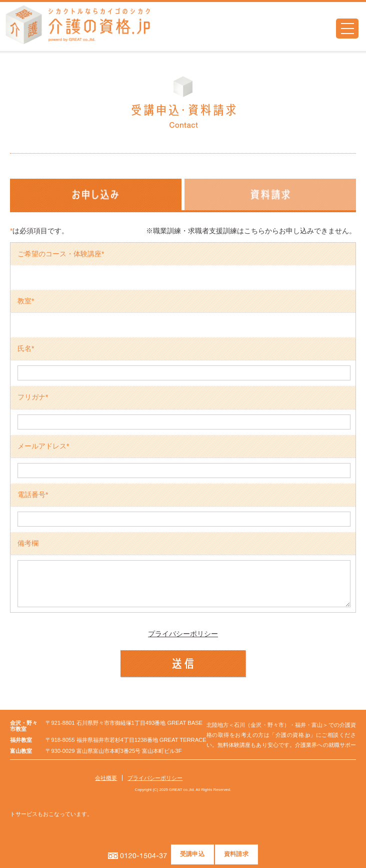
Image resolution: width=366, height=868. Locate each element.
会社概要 (106, 785)
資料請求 (236, 854)
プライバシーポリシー (183, 641)
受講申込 (192, 854)
